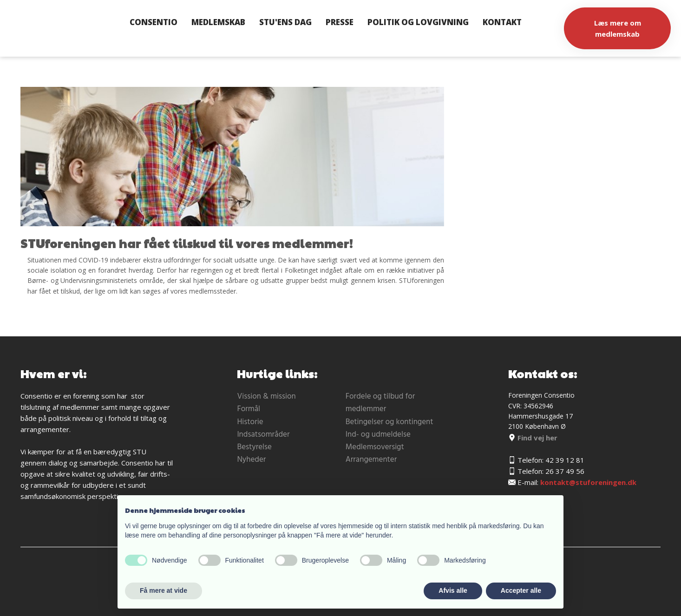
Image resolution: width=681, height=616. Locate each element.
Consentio (154, 22)
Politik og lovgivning (418, 22)
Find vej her (533, 438)
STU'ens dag (285, 22)
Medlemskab (218, 22)
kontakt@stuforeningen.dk (588, 482)
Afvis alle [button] (453, 590)
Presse (340, 22)
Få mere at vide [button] (164, 590)
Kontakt (502, 22)
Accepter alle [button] (521, 590)
